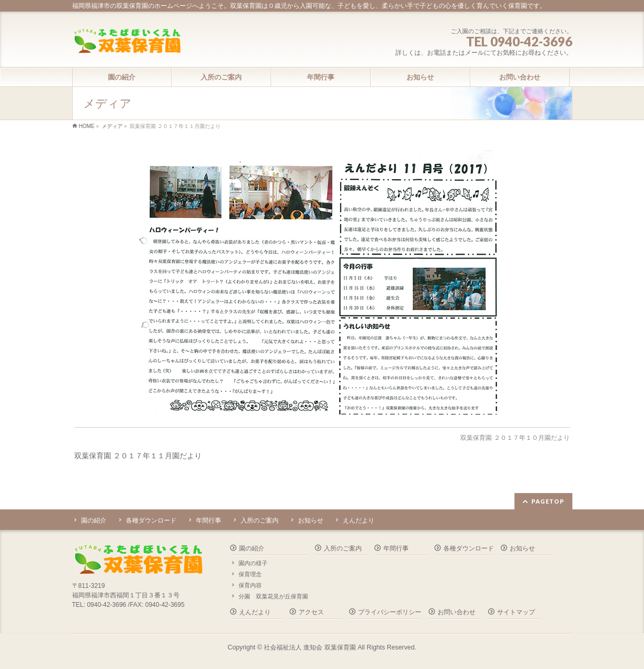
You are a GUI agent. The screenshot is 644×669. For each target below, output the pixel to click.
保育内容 (250, 585)
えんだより (359, 520)
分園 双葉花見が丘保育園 (273, 596)
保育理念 (250, 574)
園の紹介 (94, 520)
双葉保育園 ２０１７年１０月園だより (515, 438)
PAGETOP (548, 501)
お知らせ (311, 520)
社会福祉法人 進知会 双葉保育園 (310, 647)
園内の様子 (253, 563)
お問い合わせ (457, 612)
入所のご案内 (260, 520)
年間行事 (209, 520)
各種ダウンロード (151, 520)
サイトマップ (516, 612)
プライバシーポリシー (390, 612)
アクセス (311, 612)
